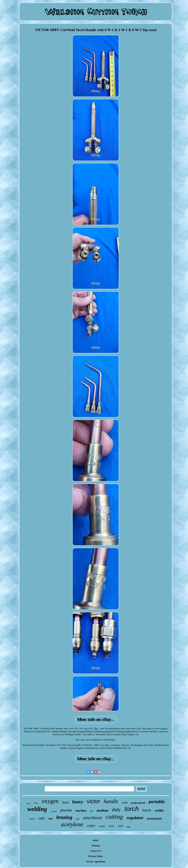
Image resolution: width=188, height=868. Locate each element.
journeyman (155, 818)
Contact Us (96, 851)
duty (116, 810)
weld (125, 803)
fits (92, 811)
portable (157, 802)
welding (37, 809)
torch (132, 809)
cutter (91, 826)
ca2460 (54, 811)
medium (103, 810)
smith (102, 826)
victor (93, 801)
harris (147, 810)
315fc (111, 826)
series (32, 819)
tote (50, 819)
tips (78, 819)
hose (36, 803)
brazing (64, 817)
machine (81, 811)
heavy (78, 802)
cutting (114, 817)
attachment (93, 818)
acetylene (72, 824)
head (65, 802)
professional (138, 803)
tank (42, 818)
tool (120, 826)
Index (96, 840)
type (128, 827)
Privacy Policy (96, 856)
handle (111, 801)
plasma (66, 810)
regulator (135, 818)
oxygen (50, 801)
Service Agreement (96, 861)
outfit (28, 803)
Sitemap (96, 845)
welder (159, 811)
